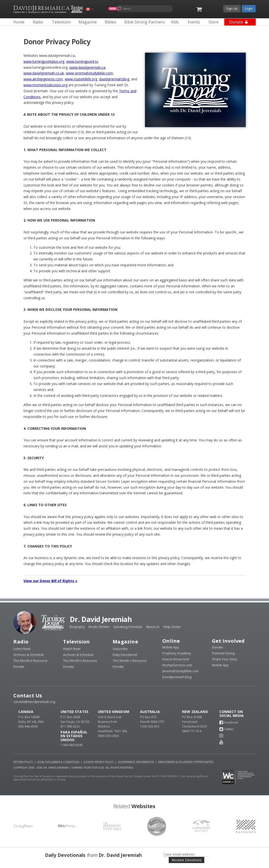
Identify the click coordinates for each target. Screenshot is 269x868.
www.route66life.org (81, 79)
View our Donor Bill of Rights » (50, 581)
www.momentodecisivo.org (45, 85)
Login (249, 8)
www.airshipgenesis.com (43, 79)
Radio (21, 642)
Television (76, 642)
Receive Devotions (187, 860)
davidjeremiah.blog (114, 79)
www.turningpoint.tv (82, 61)
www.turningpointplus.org (44, 61)
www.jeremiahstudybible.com (89, 73)
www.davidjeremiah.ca (87, 67)
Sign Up (232, 8)
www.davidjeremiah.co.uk (44, 73)
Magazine (125, 642)
